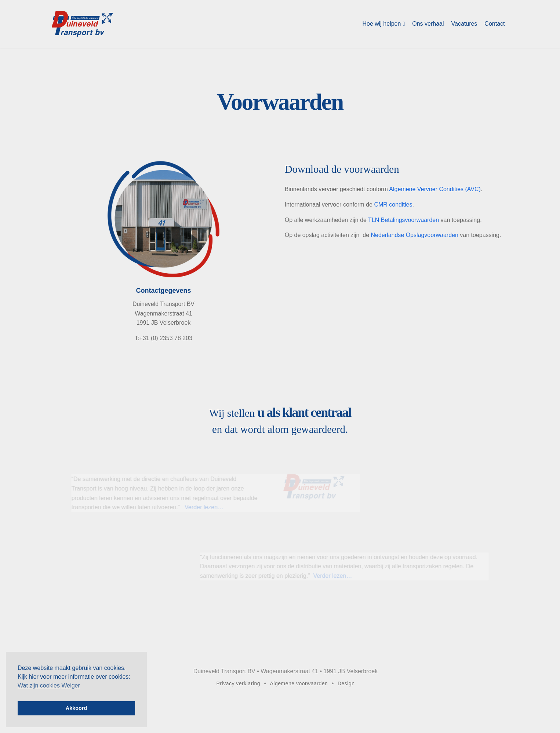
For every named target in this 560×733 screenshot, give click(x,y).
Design (346, 683)
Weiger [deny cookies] (70, 685)
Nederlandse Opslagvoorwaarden (415, 235)
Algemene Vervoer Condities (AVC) (435, 189)
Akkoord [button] (76, 708)
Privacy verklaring (238, 683)
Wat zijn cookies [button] (39, 685)
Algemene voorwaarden (299, 683)
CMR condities (393, 205)
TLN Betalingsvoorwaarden (403, 220)
